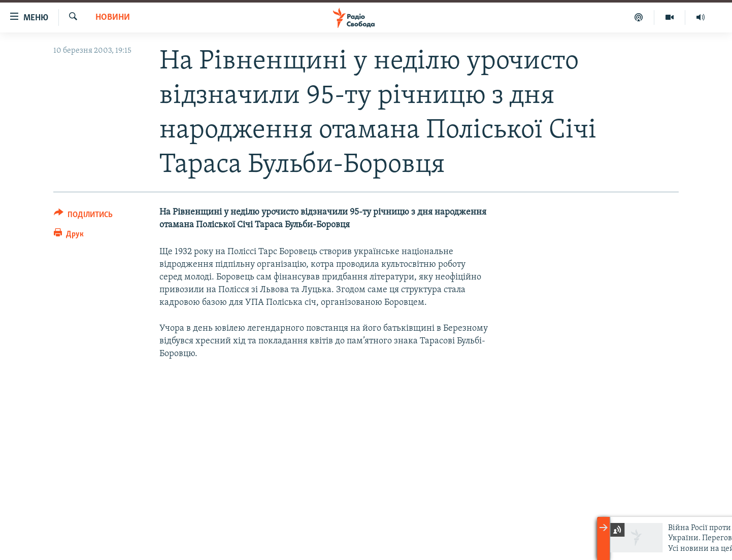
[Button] (83, 216)
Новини (113, 17)
